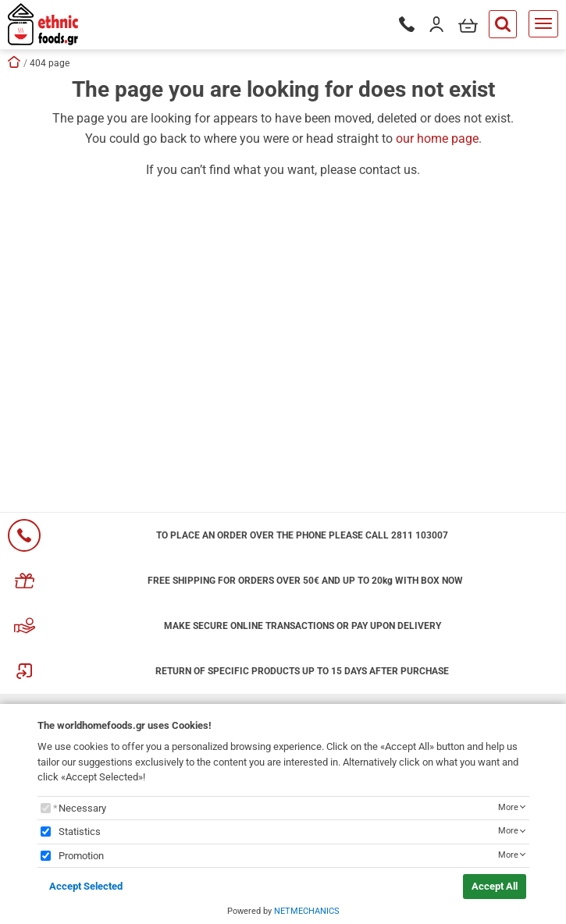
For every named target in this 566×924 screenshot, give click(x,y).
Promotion (81, 856)
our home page (437, 139)
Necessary (82, 808)
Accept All (495, 886)
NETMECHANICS (307, 911)
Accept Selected (86, 886)
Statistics (80, 832)
